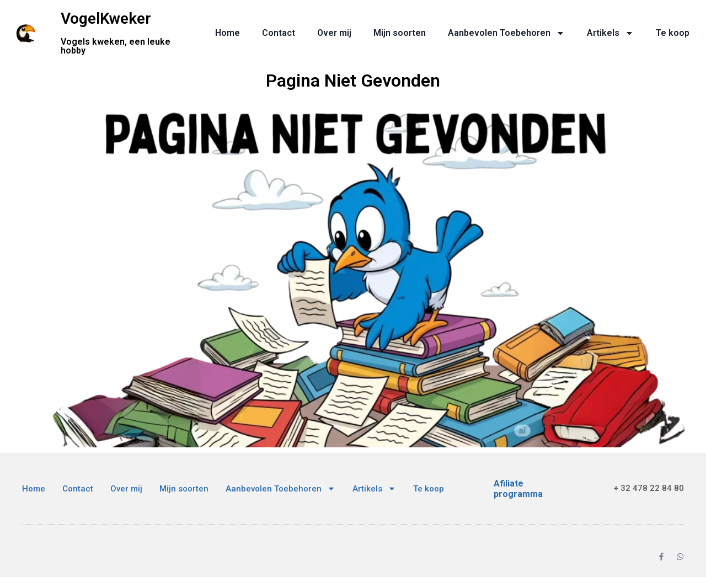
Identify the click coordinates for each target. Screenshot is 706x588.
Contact (279, 33)
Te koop (673, 33)
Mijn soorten (400, 33)
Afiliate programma (518, 489)
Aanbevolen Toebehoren (506, 33)
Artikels (610, 33)
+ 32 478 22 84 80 (649, 488)
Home (228, 33)
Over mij (334, 33)
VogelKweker (106, 18)
